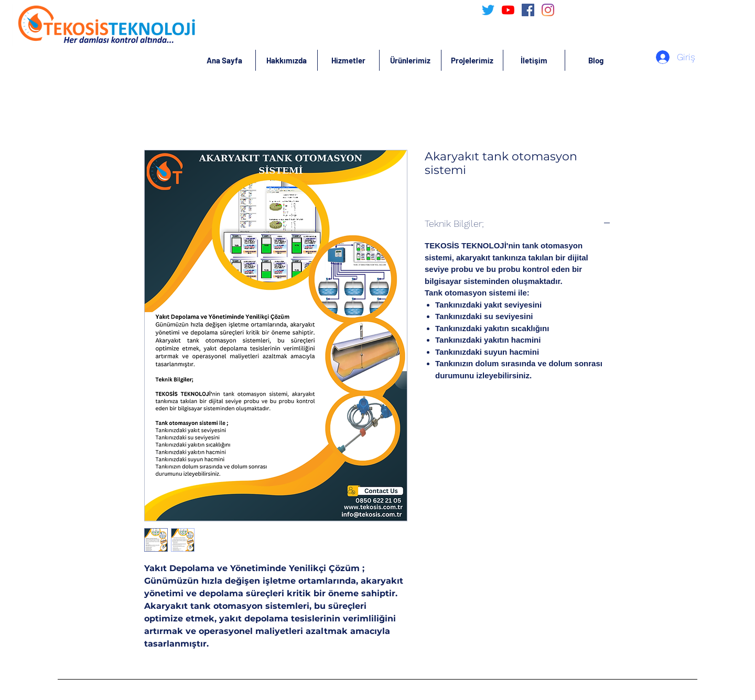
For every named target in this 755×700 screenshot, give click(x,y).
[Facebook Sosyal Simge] (528, 10)
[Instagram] (548, 10)
